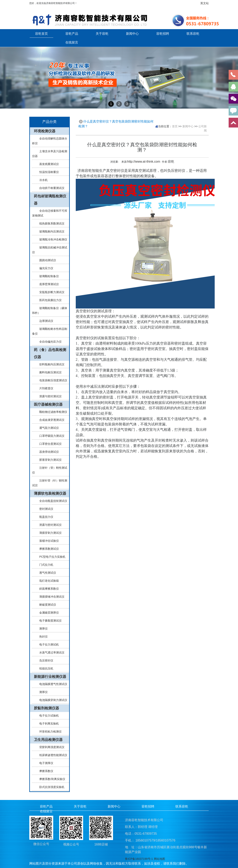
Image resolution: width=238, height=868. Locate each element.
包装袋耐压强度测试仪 (52, 380)
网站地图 (159, 859)
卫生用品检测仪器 (48, 740)
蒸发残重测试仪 (47, 164)
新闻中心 (132, 34)
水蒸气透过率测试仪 (50, 652)
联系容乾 (193, 34)
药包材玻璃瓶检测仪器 (50, 200)
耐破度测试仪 (46, 605)
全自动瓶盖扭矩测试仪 (52, 501)
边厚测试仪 (45, 321)
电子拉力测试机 (47, 645)
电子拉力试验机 (47, 716)
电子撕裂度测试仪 (49, 621)
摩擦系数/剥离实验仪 (51, 779)
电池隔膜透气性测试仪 (52, 684)
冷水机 (42, 180)
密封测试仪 (45, 509)
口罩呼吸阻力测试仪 (50, 436)
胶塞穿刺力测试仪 (49, 460)
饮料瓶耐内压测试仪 (50, 364)
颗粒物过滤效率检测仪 (52, 412)
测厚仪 (42, 629)
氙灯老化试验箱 (47, 581)
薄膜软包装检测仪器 (50, 493)
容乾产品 (72, 34)
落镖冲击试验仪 (47, 541)
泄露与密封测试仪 (49, 396)
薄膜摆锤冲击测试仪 (50, 597)
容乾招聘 (163, 34)
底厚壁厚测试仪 (47, 284)
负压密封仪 (45, 660)
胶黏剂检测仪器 (46, 708)
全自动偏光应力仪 (49, 342)
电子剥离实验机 (47, 724)
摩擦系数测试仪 (47, 549)
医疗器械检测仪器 (48, 404)
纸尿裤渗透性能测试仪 (52, 755)
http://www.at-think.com (144, 162)
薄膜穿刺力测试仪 (49, 533)
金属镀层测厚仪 (47, 613)
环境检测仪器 (45, 131)
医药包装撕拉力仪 (49, 300)
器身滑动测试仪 (47, 452)
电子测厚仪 (45, 763)
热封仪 (42, 637)
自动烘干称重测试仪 (50, 188)
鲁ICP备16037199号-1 (139, 859)
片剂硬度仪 (45, 388)
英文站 (205, 3)
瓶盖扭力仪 (45, 517)
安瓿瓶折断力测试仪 (50, 292)
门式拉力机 (45, 565)
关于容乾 (102, 34)
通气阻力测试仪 (47, 428)
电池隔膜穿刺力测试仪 (52, 700)
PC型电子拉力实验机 (51, 557)
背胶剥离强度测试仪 (50, 747)
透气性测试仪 (46, 573)
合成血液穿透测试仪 (50, 420)
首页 (175, 126)
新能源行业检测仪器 (50, 677)
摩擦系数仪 (45, 771)
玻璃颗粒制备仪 (47, 276)
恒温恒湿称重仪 (47, 172)
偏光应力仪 (45, 268)
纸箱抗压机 (45, 668)
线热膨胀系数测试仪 (50, 223)
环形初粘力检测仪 (49, 732)
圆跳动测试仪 (46, 260)
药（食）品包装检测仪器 (50, 353)
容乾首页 (41, 34)
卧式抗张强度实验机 (50, 787)
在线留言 (72, 42)
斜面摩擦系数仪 (47, 589)
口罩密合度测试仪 (49, 444)
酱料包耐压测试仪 (49, 372)
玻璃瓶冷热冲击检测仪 (52, 239)
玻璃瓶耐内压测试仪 (50, 231)
